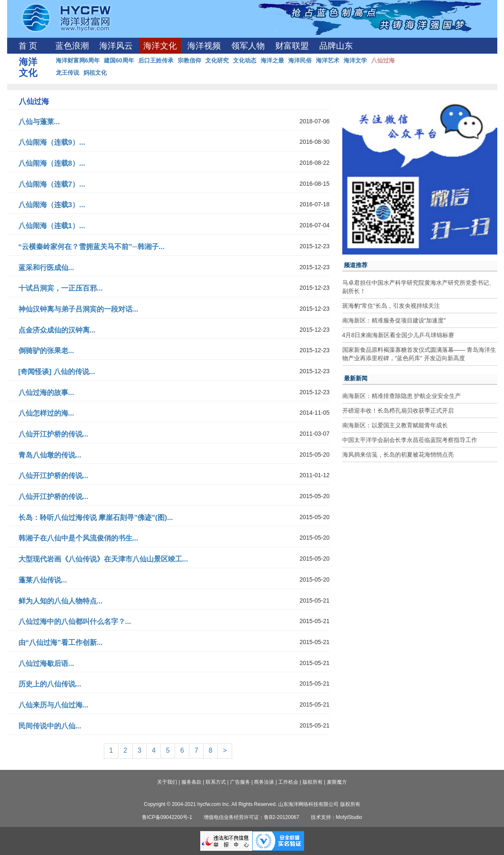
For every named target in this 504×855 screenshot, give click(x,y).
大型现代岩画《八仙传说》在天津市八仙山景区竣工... (103, 559)
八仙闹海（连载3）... (52, 205)
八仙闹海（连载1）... (52, 226)
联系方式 (216, 782)
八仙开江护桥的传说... (53, 434)
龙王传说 (67, 73)
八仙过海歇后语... (46, 664)
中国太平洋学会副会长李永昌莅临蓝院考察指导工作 (410, 440)
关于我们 (167, 782)
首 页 (28, 46)
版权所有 (313, 782)
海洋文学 (355, 60)
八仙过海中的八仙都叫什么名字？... (75, 622)
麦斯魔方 (337, 782)
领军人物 (248, 46)
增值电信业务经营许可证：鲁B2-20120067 (251, 817)
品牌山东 (336, 46)
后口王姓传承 (156, 60)
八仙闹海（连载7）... (52, 184)
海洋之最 (272, 60)
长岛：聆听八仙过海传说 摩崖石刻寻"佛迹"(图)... (96, 518)
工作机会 (288, 782)
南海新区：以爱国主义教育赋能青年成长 (395, 425)
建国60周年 (119, 60)
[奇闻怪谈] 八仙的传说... (57, 372)
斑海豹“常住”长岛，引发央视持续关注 (391, 306)
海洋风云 (116, 46)
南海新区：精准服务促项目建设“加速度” (394, 320)
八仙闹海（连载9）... (52, 142)
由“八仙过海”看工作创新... (61, 643)
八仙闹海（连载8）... (52, 163)
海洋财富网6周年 (78, 60)
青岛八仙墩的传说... (50, 455)
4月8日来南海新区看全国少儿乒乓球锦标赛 (398, 335)
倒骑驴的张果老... (46, 351)
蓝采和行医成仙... (46, 268)
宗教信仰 (189, 60)
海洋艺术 (328, 60)
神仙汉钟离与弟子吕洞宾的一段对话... (78, 309)
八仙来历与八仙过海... (53, 705)
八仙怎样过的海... (46, 413)
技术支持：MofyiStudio (337, 817)
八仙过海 (383, 60)
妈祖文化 (95, 73)
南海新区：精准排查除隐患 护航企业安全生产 (402, 396)
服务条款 (191, 782)
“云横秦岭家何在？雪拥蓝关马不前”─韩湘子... (92, 247)
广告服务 (240, 782)
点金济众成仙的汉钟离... (57, 330)
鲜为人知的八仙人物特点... (61, 601)
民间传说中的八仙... (50, 726)
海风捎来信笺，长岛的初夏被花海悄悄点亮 (398, 455)
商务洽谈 (264, 782)
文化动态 (245, 60)
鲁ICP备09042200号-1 (167, 817)
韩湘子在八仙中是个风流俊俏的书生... (78, 538)
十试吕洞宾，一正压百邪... (61, 288)
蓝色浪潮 (72, 46)
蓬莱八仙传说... (43, 580)
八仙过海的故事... (46, 393)
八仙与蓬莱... (39, 122)
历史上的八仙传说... (50, 684)
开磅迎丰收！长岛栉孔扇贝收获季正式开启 (398, 411)
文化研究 (217, 60)
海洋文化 (160, 46)
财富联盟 (292, 46)
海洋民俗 (300, 60)
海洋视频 (204, 46)
